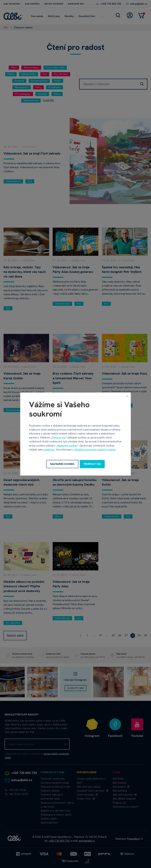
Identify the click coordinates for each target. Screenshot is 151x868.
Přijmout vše (59, 438)
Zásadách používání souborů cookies (95, 449)
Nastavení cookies (67, 445)
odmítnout (49, 449)
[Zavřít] (127, 396)
